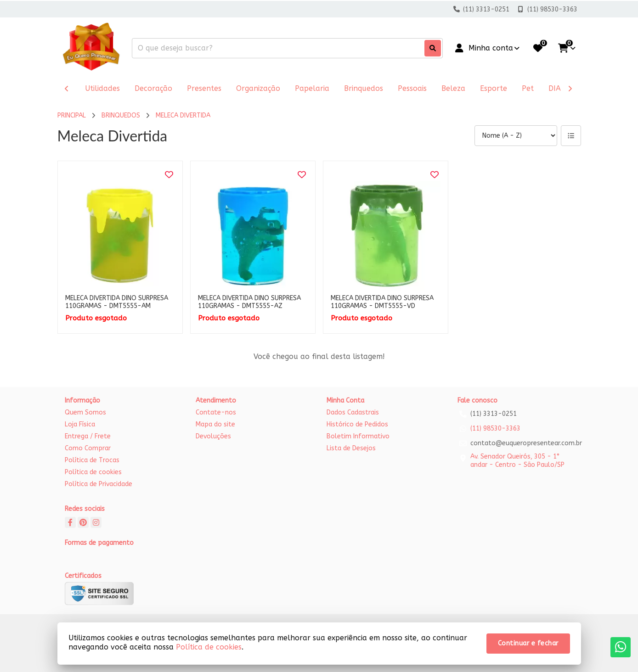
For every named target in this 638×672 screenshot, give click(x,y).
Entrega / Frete (88, 436)
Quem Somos (85, 412)
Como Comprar (88, 448)
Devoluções (213, 436)
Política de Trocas (92, 460)
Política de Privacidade (99, 484)
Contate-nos (216, 412)
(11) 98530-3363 (495, 428)
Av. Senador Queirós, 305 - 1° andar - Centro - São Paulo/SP (517, 461)
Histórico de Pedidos (357, 424)
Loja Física (80, 424)
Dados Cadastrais (353, 412)
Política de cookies (93, 472)
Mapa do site (215, 424)
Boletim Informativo (358, 436)
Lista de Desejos (351, 448)
